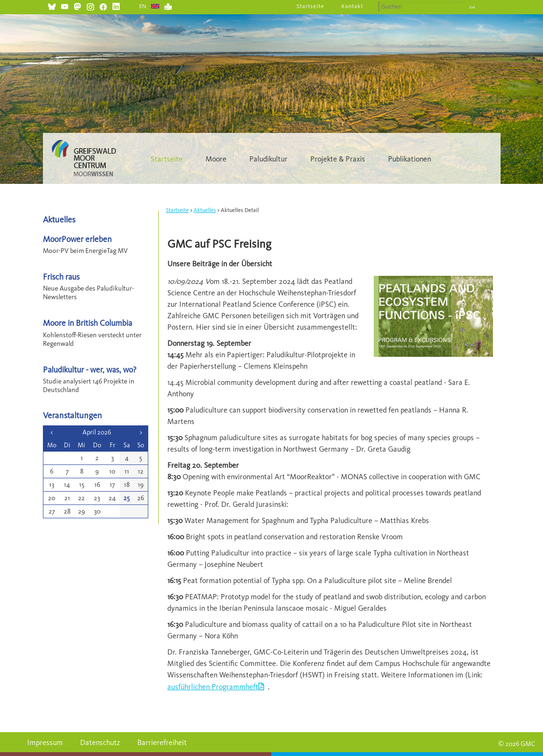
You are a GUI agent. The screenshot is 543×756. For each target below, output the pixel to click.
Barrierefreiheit (162, 742)
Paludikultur (268, 159)
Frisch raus (61, 277)
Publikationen (410, 159)
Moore (216, 159)
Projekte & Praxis (338, 159)
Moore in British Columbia (87, 323)
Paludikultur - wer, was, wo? (90, 369)
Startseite (310, 6)
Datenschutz (100, 742)
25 (127, 498)
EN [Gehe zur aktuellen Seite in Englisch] (143, 6)
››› (472, 7)
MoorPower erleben (77, 239)
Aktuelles (205, 210)
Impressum (45, 742)
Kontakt (352, 6)
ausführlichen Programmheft (213, 687)
